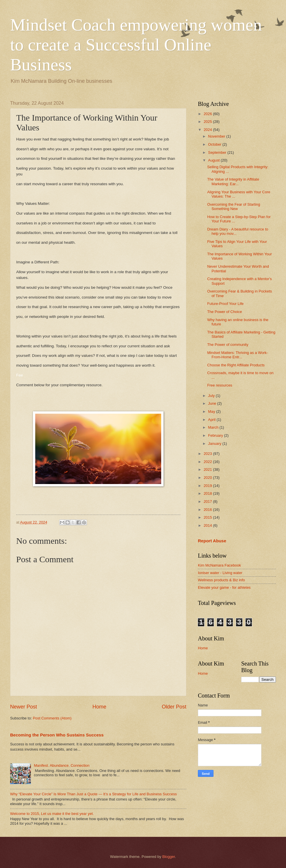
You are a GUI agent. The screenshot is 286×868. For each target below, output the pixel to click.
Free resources (220, 385)
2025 (208, 122)
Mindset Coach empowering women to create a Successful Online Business (136, 45)
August (214, 160)
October (215, 144)
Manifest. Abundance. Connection (62, 765)
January (215, 444)
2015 (208, 517)
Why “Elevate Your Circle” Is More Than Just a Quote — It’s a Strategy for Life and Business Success (93, 794)
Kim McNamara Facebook (219, 565)
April (212, 420)
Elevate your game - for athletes (224, 587)
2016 (208, 510)
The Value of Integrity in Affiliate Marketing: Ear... (233, 181)
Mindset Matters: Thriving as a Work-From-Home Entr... (237, 355)
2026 (208, 114)
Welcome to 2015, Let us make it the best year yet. (52, 814)
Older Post (174, 707)
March (214, 427)
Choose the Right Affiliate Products (236, 365)
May (212, 411)
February (216, 435)
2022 (208, 462)
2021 (208, 469)
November (217, 136)
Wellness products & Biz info (221, 580)
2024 (208, 130)
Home (99, 707)
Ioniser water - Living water (220, 573)
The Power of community (228, 345)
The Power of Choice (224, 312)
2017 (208, 502)
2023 (208, 454)
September (218, 152)
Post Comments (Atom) (52, 718)
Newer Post (24, 707)
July (212, 396)
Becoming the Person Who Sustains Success (57, 735)
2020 (208, 478)
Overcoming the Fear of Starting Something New (234, 207)
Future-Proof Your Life (225, 304)
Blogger (169, 857)
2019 (208, 486)
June (213, 403)
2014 (208, 525)
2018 (208, 493)
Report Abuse (212, 541)
